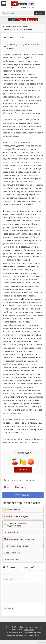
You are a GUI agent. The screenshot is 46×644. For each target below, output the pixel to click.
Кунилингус (8, 29)
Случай (11, 49)
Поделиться (19, 487)
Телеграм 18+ (23, 495)
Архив (22, 20)
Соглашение (29, 633)
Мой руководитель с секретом (19, 539)
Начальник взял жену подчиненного (17, 524)
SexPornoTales (18, 631)
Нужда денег (13, 510)
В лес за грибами (12, 553)
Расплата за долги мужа (16, 517)
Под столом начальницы (16, 546)
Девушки (32, 20)
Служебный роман (30, 44)
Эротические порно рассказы (17, 26)
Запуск (23, 470)
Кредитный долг (12, 532)
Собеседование (12, 560)
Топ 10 (12, 20)
